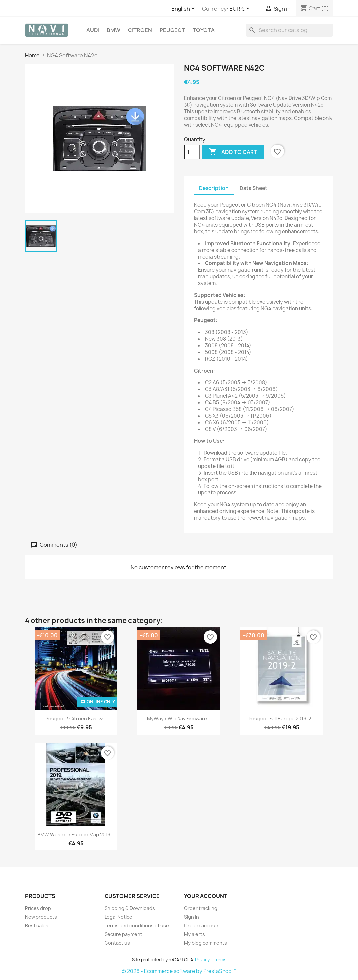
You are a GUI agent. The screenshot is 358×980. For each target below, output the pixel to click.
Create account (202, 925)
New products (41, 917)
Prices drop (38, 908)
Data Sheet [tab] (253, 188)
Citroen (140, 30)
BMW (114, 30)
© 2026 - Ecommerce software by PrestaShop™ (179, 971)
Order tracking (201, 908)
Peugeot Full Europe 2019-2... (282, 718)
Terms (220, 960)
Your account (206, 896)
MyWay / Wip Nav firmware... (179, 718)
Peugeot (172, 30)
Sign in (192, 917)
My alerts (195, 934)
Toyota (204, 30)
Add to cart (233, 152)
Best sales (37, 925)
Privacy (202, 960)
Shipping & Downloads (130, 908)
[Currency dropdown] (240, 9)
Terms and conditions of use (137, 925)
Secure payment (123, 934)
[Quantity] (192, 152)
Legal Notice (118, 917)
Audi (93, 30)
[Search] (289, 30)
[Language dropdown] (184, 9)
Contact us (117, 943)
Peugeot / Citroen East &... (76, 718)
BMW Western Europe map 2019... (76, 834)
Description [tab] (214, 188)
